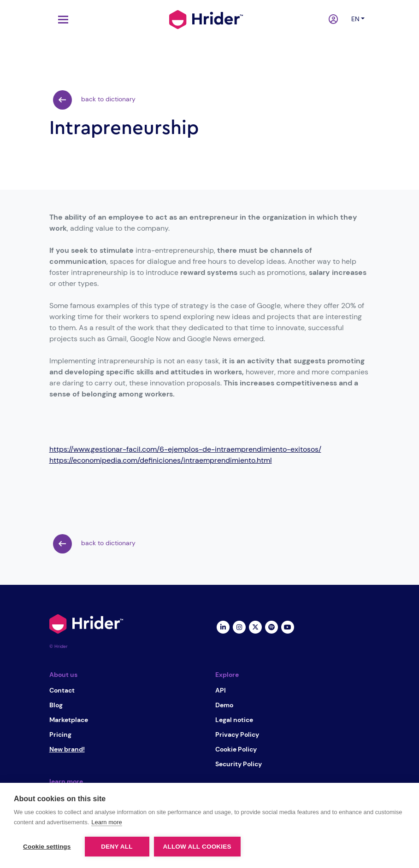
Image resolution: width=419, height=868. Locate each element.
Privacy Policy (237, 734)
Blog (56, 705)
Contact (62, 690)
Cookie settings (47, 847)
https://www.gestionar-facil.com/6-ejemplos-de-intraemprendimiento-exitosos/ (185, 449)
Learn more (106, 822)
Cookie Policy (236, 749)
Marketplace (69, 720)
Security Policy (239, 764)
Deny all (117, 847)
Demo (224, 705)
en (355, 19)
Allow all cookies (197, 847)
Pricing (60, 734)
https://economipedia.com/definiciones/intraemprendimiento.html (161, 460)
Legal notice (234, 720)
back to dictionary (94, 100)
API (221, 690)
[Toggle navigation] (61, 20)
